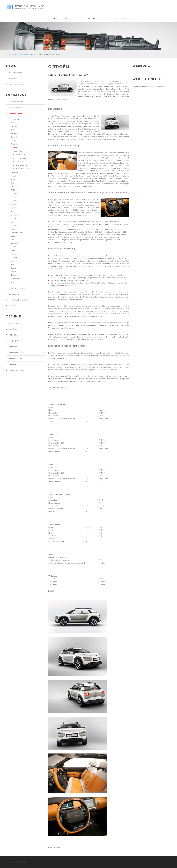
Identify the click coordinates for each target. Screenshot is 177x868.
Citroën (14, 148)
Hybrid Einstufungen (17, 352)
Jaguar (13, 208)
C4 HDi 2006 (18, 162)
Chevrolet (15, 144)
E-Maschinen (14, 335)
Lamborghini (15, 215)
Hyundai (14, 201)
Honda (13, 197)
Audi (13, 123)
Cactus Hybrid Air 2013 (22, 169)
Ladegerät (13, 364)
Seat (13, 264)
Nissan (13, 247)
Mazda (13, 225)
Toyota (14, 275)
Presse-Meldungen (16, 84)
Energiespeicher (15, 341)
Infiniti (13, 204)
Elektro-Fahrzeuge (16, 101)
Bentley (14, 126)
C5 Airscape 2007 (20, 165)
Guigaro (14, 194)
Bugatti (14, 137)
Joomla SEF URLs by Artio (54, 851)
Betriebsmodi (14, 329)
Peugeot (14, 254)
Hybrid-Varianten (15, 358)
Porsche (14, 257)
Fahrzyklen (13, 347)
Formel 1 (12, 306)
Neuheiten (13, 78)
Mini (12, 240)
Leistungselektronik (16, 370)
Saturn (13, 261)
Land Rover (15, 218)
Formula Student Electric (18, 300)
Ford (13, 183)
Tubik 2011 (18, 151)
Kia (12, 211)
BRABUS (14, 133)
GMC (13, 190)
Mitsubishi (15, 243)
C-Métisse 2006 (19, 158)
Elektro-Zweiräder (16, 107)
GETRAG (14, 186)
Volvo (13, 282)
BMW (13, 130)
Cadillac (14, 140)
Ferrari (13, 176)
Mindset (14, 236)
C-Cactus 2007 (19, 155)
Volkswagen (15, 279)
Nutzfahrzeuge (14, 294)
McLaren (14, 229)
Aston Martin (16, 119)
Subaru (14, 268)
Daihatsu (14, 172)
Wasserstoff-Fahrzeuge (18, 288)
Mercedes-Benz (17, 233)
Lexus (13, 222)
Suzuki (13, 272)
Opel (13, 250)
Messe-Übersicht (15, 72)
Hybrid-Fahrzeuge (15, 113)
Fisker (13, 179)
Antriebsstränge (15, 323)
